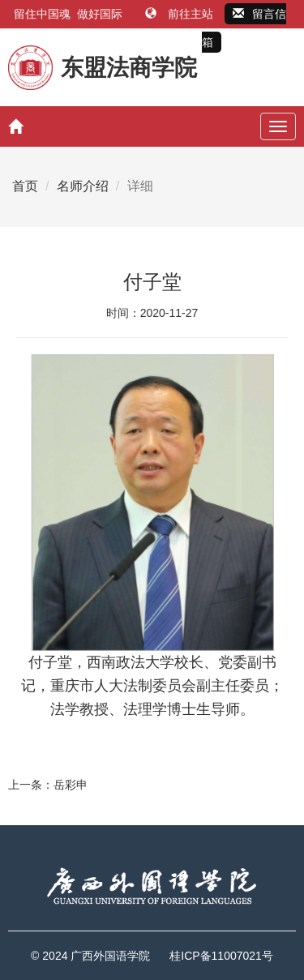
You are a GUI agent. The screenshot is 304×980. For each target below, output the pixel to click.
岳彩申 (71, 785)
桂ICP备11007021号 (221, 956)
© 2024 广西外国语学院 (90, 956)
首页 (25, 186)
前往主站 (181, 14)
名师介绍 (83, 186)
